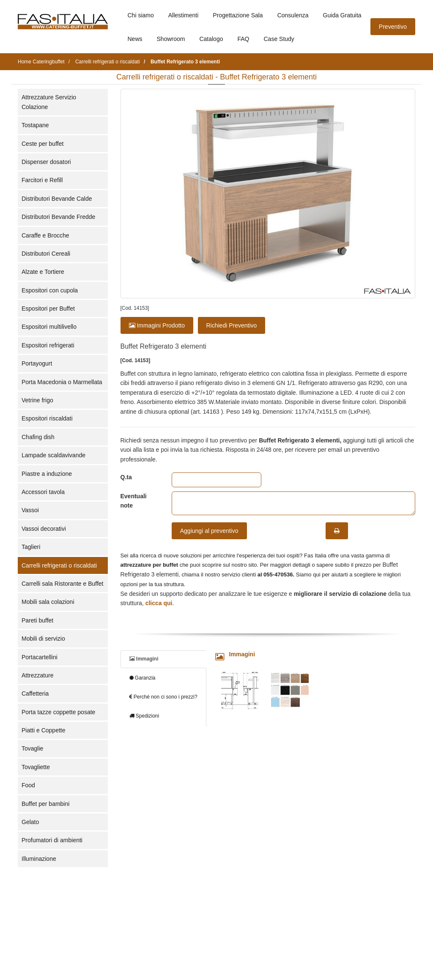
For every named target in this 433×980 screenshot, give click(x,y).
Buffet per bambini (45, 804)
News (135, 39)
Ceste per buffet (42, 144)
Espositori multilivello (49, 327)
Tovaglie (32, 748)
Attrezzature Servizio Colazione (49, 102)
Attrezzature (37, 675)
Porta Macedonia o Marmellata (62, 382)
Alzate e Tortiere (43, 272)
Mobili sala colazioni (48, 602)
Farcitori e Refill (42, 180)
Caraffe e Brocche (45, 235)
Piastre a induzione (47, 474)
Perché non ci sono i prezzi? (163, 697)
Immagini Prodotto (157, 325)
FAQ (243, 39)
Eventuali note (134, 501)
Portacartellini (40, 657)
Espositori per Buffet (48, 308)
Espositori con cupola (50, 290)
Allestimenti (184, 15)
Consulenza (293, 15)
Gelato (30, 822)
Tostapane (35, 125)
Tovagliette (36, 767)
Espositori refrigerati (48, 345)
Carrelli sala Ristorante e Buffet (63, 584)
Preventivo (393, 27)
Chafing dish (38, 437)
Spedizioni (144, 716)
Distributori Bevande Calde (57, 199)
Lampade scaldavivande (53, 455)
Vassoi (30, 510)
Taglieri (31, 547)
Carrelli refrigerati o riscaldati (59, 565)
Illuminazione (39, 859)
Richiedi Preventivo (232, 325)
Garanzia (143, 678)
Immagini (144, 659)
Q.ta (126, 477)
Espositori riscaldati (47, 418)
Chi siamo (141, 15)
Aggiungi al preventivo (209, 531)
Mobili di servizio (43, 639)
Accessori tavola (43, 492)
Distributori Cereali (46, 254)
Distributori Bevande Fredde (58, 217)
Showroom (171, 39)
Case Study (279, 39)
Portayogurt (37, 363)
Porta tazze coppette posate (58, 712)
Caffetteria (35, 693)
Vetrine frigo (37, 400)
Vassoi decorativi (44, 529)
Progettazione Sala (238, 15)
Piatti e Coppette (44, 730)
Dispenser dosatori (46, 162)
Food (28, 785)
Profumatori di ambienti (52, 840)
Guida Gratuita (342, 15)
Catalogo (211, 39)
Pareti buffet (37, 620)
